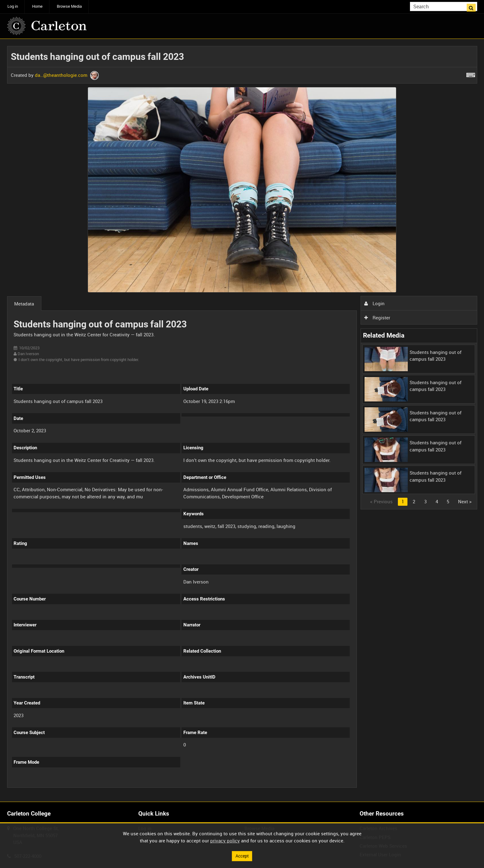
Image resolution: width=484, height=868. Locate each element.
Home (37, 6)
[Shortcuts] (471, 74)
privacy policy (225, 840)
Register (377, 318)
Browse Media (69, 6)
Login (374, 303)
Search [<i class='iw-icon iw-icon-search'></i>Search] (474, 6)
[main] (242, 420)
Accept (242, 856)
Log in (13, 6)
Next (465, 501)
